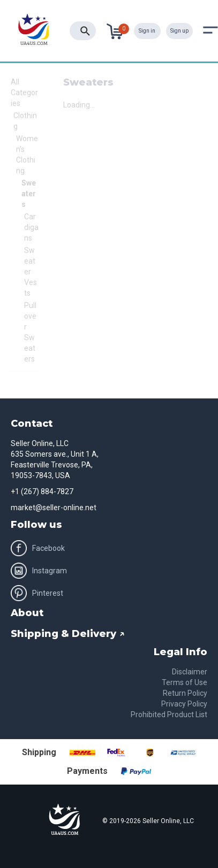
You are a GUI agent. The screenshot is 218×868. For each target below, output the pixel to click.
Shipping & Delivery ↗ (68, 634)
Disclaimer (190, 672)
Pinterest (37, 593)
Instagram (39, 571)
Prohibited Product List (169, 715)
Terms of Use (185, 682)
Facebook (38, 548)
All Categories (24, 93)
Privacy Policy (184, 704)
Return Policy (185, 693)
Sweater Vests (31, 272)
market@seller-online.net (54, 508)
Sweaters (29, 194)
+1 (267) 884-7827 (42, 491)
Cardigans (31, 227)
